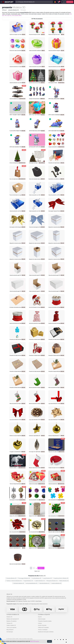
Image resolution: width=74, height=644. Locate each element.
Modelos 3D (9, 617)
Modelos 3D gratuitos (12, 621)
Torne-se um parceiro (11, 627)
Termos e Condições (43, 630)
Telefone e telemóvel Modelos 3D (14, 581)
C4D (13, 15)
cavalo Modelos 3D (47, 578)
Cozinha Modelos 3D (36, 578)
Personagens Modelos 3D (24, 578)
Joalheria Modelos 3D (39, 581)
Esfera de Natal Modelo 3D (54, 436)
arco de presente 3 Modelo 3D (55, 500)
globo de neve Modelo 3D (54, 548)
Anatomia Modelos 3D (56, 583)
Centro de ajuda (42, 619)
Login (64, 2)
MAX (70, 14)
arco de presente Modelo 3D (16, 532)
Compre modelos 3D (13, 614)
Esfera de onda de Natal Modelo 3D (17, 436)
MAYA (20, 15)
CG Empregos (10, 632)
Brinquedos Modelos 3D (52, 581)
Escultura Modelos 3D (11, 578)
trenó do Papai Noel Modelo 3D (16, 484)
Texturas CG (9, 623)
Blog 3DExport (10, 630)
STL (11, 15)
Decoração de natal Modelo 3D (36, 452)
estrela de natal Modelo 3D (35, 436)
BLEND (16, 15)
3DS (8, 15)
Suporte (40, 617)
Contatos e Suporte (44, 614)
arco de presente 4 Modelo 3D (35, 500)
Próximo (41, 568)
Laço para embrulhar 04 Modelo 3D (56, 404)
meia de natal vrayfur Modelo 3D (36, 468)
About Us (9, 594)
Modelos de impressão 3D (13, 619)
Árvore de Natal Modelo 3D (15, 163)
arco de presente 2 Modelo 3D (55, 516)
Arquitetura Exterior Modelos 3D (61, 578)
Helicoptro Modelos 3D (18, 583)
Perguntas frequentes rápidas (45, 621)
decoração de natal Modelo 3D (16, 500)
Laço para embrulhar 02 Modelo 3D (37, 420)
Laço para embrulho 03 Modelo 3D (17, 420)
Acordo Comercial (42, 625)
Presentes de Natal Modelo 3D (55, 163)
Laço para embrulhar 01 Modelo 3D (56, 420)
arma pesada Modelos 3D (31, 583)
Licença (40, 623)
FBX (6, 15)
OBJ (3, 15)
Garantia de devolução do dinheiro (46, 632)
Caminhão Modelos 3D (44, 583)
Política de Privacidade (43, 627)
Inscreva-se (70, 2)
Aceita (49, 641)
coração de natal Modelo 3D (16, 452)
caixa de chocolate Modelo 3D (55, 452)
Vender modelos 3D (11, 625)
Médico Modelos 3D (64, 581)
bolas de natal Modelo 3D (15, 548)
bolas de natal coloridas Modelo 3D (56, 532)
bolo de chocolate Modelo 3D (16, 564)
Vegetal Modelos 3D (28, 581)
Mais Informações (35, 641)
